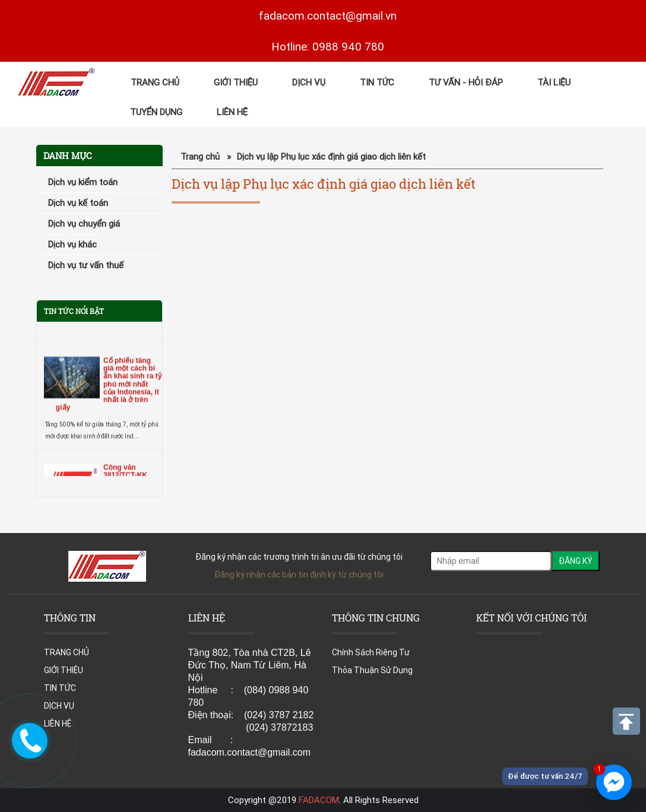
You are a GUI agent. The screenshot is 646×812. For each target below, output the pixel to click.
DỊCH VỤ (309, 82)
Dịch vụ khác (72, 244)
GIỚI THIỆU (236, 82)
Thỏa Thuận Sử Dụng (372, 670)
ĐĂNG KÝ (576, 561)
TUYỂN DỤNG (156, 112)
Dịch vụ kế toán (78, 203)
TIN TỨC (377, 82)
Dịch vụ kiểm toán (83, 182)
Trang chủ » (206, 156)
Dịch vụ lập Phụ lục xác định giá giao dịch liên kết (331, 156)
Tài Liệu (554, 82)
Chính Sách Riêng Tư (371, 652)
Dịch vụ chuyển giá (84, 223)
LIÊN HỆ (232, 112)
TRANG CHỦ (155, 82)
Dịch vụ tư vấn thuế (86, 265)
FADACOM (319, 800)
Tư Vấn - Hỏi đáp (466, 82)
